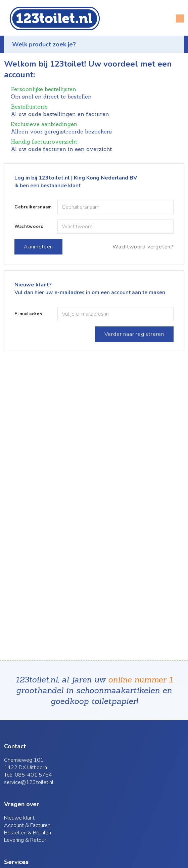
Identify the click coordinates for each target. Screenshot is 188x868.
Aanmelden (38, 247)
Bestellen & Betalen (28, 833)
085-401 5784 (33, 775)
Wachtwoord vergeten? (143, 247)
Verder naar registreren (134, 334)
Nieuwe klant (19, 818)
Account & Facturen (27, 825)
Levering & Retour (25, 840)
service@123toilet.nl (29, 782)
